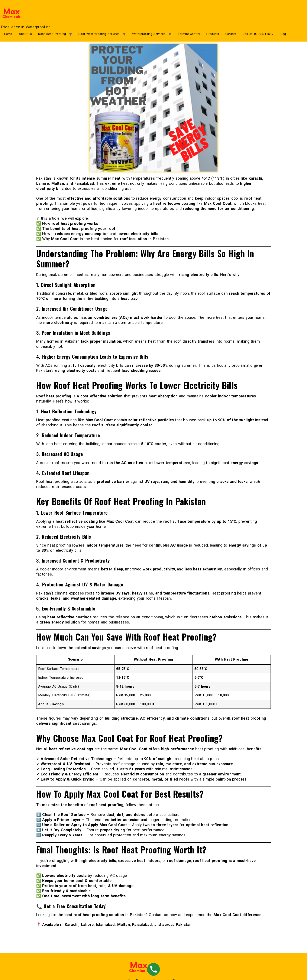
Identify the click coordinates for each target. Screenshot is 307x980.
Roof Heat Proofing (52, 34)
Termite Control (189, 34)
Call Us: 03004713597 (258, 34)
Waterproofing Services (149, 34)
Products (213, 34)
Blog (283, 34)
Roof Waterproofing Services (99, 34)
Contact (231, 34)
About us (25, 34)
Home (8, 34)
